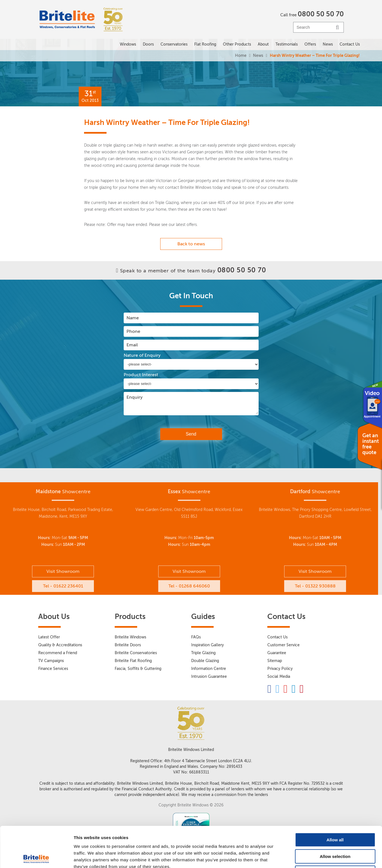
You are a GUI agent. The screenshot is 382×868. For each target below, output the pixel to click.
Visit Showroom (63, 571)
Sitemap (275, 661)
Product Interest (141, 375)
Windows (128, 44)
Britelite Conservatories (136, 653)
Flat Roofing (205, 44)
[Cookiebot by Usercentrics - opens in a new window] (36, 857)
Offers (310, 44)
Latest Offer (49, 637)
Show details (295, 857)
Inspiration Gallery (207, 645)
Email (132, 345)
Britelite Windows (130, 637)
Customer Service (283, 645)
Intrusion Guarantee (209, 677)
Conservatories (174, 44)
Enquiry (135, 397)
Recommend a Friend (58, 653)
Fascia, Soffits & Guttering (138, 669)
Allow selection (335, 816)
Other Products (237, 44)
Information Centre (209, 669)
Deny (335, 832)
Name (133, 318)
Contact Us (350, 44)
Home (241, 56)
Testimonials (287, 44)
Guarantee (277, 653)
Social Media (279, 677)
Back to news (191, 244)
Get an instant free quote (371, 444)
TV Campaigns (51, 661)
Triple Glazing (203, 653)
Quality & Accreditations (60, 645)
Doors (148, 44)
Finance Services (53, 669)
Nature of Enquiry (142, 355)
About (263, 44)
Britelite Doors (128, 645)
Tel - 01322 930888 (315, 586)
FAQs (196, 637)
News (258, 56)
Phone (133, 331)
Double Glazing (205, 661)
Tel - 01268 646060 (189, 586)
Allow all (335, 799)
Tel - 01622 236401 (63, 586)
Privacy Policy (280, 669)
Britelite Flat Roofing (133, 661)
